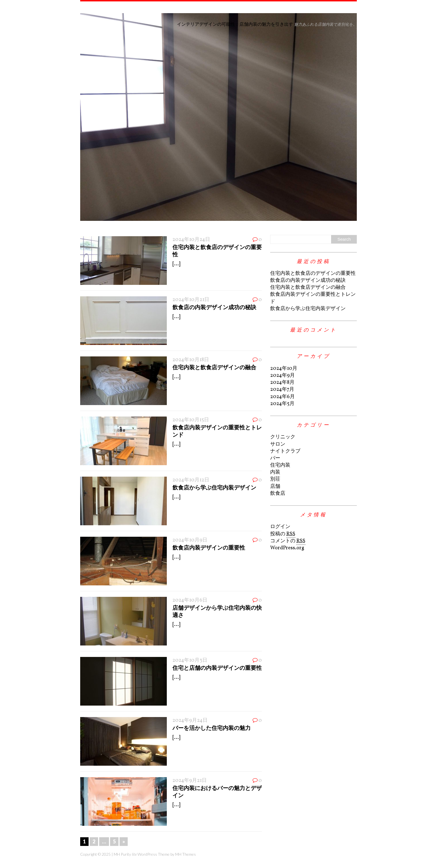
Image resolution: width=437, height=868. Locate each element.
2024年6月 (282, 397)
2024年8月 (282, 383)
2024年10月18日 (191, 360)
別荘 (275, 479)
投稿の (283, 534)
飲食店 (278, 494)
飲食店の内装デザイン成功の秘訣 (214, 307)
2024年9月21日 (190, 781)
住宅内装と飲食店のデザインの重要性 (313, 274)
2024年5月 (282, 404)
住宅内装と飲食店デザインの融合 (214, 367)
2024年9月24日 (190, 721)
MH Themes (186, 854)
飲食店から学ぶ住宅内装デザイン (214, 487)
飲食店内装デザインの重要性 (209, 547)
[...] (176, 264)
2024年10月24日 (191, 240)
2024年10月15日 (191, 420)
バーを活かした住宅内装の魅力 (212, 728)
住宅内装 (280, 465)
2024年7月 (282, 390)
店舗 (275, 487)
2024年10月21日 (191, 300)
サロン (278, 444)
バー (275, 458)
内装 (275, 472)
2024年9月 (282, 376)
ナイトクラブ (285, 451)
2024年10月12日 (191, 480)
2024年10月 (284, 369)
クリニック (283, 437)
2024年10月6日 (190, 600)
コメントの (288, 541)
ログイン (280, 527)
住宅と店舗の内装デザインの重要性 (217, 668)
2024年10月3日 (190, 660)
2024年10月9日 (190, 540)
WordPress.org (287, 548)
